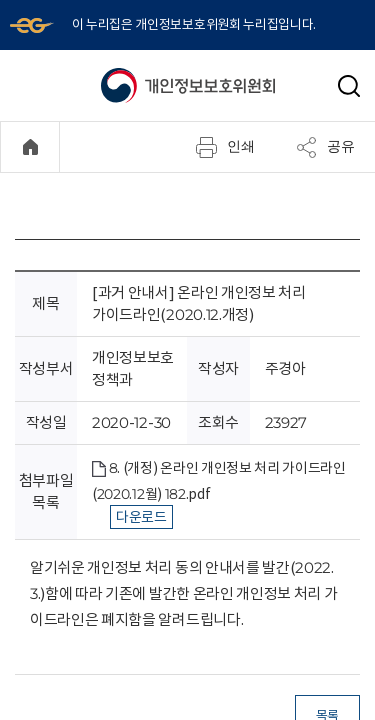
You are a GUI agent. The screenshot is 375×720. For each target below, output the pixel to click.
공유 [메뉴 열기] (325, 147)
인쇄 (225, 147)
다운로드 (141, 517)
